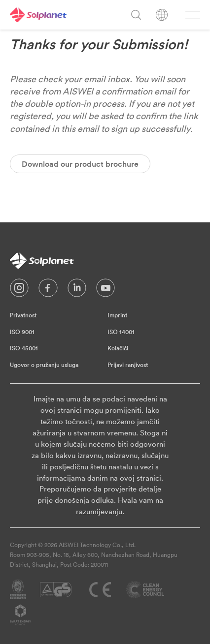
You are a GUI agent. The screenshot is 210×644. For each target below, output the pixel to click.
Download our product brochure (80, 164)
